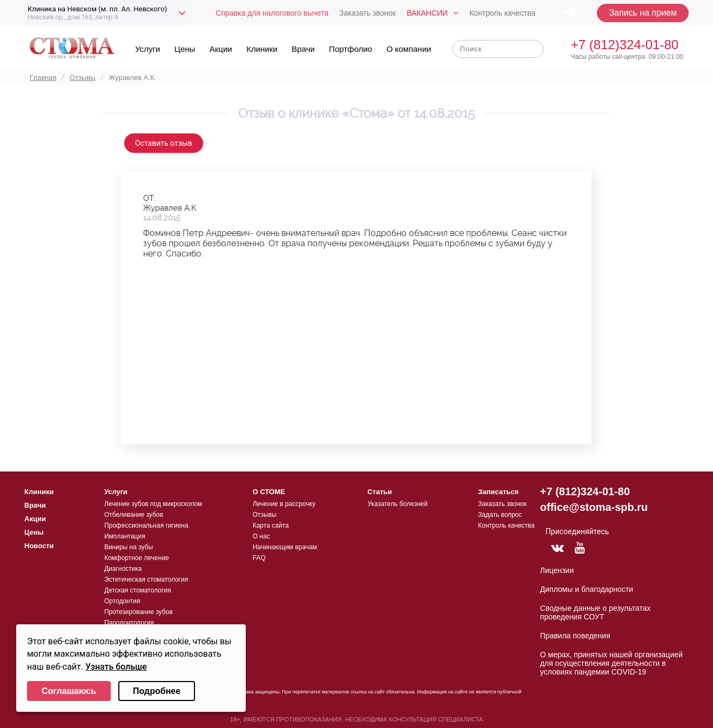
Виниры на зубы (129, 547)
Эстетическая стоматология (146, 579)
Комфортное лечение (137, 558)
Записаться (498, 492)
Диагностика (123, 569)
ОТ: (149, 198)
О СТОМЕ (269, 492)
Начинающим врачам (285, 547)
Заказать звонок (368, 13)
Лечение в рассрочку (284, 504)
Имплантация (125, 536)
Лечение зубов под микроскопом (153, 504)
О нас (261, 536)
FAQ (259, 558)
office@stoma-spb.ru (594, 507)
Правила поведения (575, 636)
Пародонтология (129, 623)
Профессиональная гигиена (146, 525)
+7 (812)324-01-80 (625, 45)
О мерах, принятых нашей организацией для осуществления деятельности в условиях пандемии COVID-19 (611, 663)
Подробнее (157, 691)
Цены (185, 49)
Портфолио (351, 49)
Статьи (379, 492)
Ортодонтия (122, 601)
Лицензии (557, 570)
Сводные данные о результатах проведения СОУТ (596, 612)
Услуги (147, 49)
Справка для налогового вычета (272, 13)
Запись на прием (643, 13)
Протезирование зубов (139, 612)
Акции (221, 49)
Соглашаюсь (69, 691)
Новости (39, 546)
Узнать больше (116, 667)
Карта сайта (271, 525)
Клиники (262, 49)
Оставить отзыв (164, 143)
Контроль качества (502, 13)
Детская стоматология (138, 590)
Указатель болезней (397, 504)
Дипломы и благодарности (587, 589)
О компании (409, 49)
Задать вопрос (500, 515)
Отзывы (265, 515)
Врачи (303, 49)
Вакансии (427, 13)
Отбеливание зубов (134, 515)
